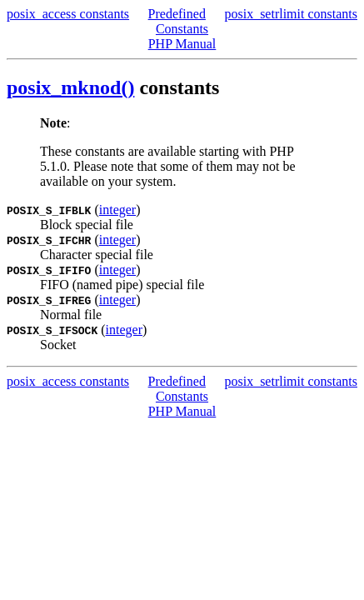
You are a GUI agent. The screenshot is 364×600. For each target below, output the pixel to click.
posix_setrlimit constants (291, 14)
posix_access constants (68, 14)
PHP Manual (182, 44)
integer (117, 210)
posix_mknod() (70, 87)
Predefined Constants (178, 21)
